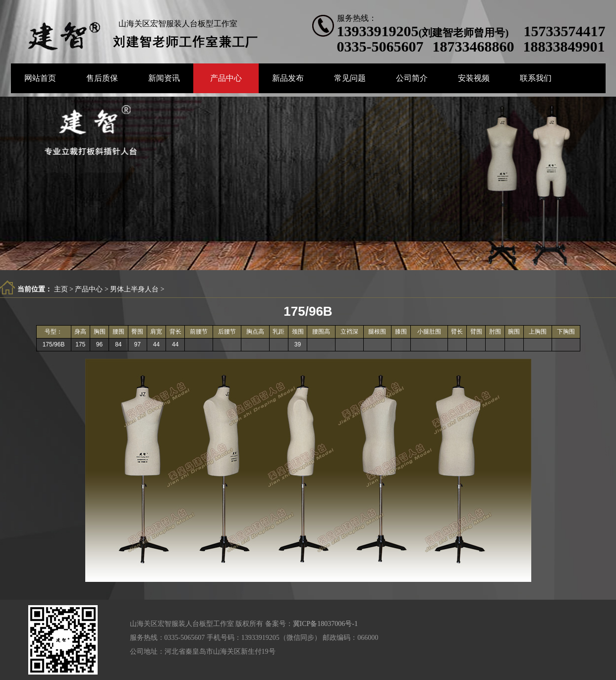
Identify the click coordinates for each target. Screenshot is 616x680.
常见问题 (350, 78)
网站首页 (40, 78)
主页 (61, 289)
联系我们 (536, 78)
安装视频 (474, 78)
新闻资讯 (164, 78)
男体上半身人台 (134, 289)
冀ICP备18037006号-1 (325, 624)
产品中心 (226, 78)
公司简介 (412, 78)
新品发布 (288, 78)
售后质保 (102, 78)
